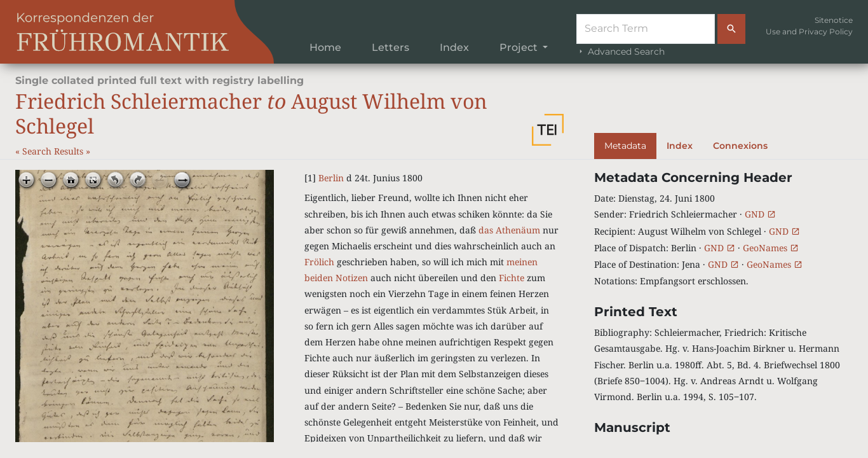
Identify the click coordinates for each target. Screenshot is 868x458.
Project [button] (520, 47)
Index (454, 47)
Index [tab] (680, 146)
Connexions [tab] (740, 146)
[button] (548, 130)
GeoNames (771, 248)
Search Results (54, 151)
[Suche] (646, 29)
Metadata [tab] (625, 146)
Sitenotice (834, 20)
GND (760, 214)
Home (325, 47)
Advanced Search (620, 52)
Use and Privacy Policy (809, 31)
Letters (390, 47)
